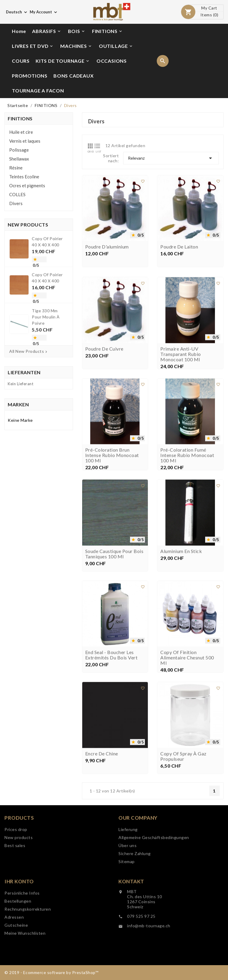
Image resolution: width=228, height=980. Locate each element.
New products (19, 887)
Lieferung (128, 878)
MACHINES (76, 46)
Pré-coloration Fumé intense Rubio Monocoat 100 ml (187, 526)
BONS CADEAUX (74, 76)
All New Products (29, 351)
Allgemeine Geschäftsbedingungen (154, 887)
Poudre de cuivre (104, 420)
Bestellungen (18, 950)
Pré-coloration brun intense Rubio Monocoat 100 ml (112, 526)
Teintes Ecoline (24, 177)
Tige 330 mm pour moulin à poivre (42, 301)
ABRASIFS (47, 31)
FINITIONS (107, 31)
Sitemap (127, 911)
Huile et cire (21, 132)
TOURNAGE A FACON (38, 91)
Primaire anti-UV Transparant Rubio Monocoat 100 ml (181, 425)
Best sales (15, 895)
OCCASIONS (112, 61)
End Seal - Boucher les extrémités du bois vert (111, 726)
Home (19, 31)
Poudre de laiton (179, 249)
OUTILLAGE (116, 46)
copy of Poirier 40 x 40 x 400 (43, 267)
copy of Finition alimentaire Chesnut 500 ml (187, 729)
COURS (21, 61)
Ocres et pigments (27, 185)
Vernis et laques (25, 141)
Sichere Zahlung (135, 903)
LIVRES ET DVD (33, 46)
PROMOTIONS (30, 76)
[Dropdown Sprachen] (17, 12)
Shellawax (19, 159)
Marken (18, 404)
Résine (16, 168)
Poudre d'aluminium (107, 249)
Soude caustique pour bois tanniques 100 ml (114, 625)
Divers (16, 203)
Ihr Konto (19, 931)
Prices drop (16, 878)
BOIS (77, 31)
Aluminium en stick (181, 622)
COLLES (17, 194)
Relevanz (171, 158)
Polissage (19, 150)
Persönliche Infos (22, 942)
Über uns (128, 895)
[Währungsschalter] (44, 12)
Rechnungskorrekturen (28, 958)
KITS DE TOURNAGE (63, 61)
